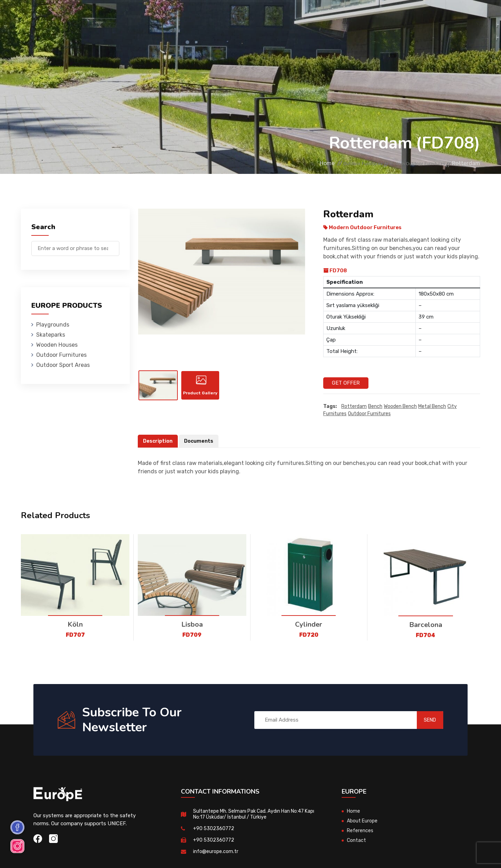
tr (459, 17)
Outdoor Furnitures (238, 15)
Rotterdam (354, 407)
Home (290, 164)
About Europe (363, 821)
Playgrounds (99, 15)
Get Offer (346, 383)
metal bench (432, 407)
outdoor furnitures (369, 414)
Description (159, 441)
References (329, 15)
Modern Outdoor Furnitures (408, 164)
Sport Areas (289, 15)
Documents (201, 441)
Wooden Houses (182, 15)
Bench (375, 407)
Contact (363, 15)
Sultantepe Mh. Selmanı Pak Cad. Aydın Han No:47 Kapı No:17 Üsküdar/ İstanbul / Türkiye (253, 814)
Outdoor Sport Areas (63, 365)
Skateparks (139, 15)
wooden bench (400, 407)
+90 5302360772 (214, 829)
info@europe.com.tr (217, 852)
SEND (423, 720)
